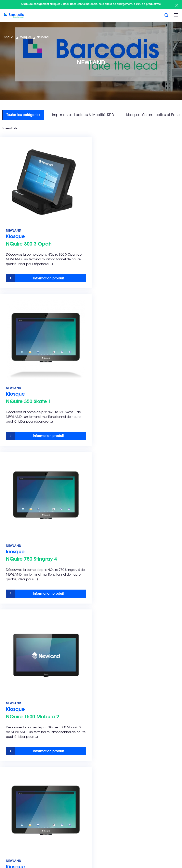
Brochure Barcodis (17, 733)
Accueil (9, 37)
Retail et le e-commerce (127, 711)
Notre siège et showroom (75, 793)
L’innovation (65, 768)
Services (63, 682)
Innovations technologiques (24, 718)
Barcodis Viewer (68, 823)
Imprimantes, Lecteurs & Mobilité (21, 695)
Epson (114, 782)
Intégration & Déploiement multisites (76, 713)
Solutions (11, 682)
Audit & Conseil (68, 697)
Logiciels (10, 704)
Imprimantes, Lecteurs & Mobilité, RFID (83, 115)
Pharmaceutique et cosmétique (123, 702)
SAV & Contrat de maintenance (69, 688)
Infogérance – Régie (71, 722)
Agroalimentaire (121, 686)
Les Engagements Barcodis (24, 750)
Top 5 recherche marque (128, 750)
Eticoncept (117, 761)
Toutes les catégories (23, 115)
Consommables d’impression (25, 711)
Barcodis (63, 750)
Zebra (114, 768)
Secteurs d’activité (123, 682)
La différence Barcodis (73, 761)
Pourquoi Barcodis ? (71, 754)
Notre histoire (66, 786)
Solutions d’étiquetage (20, 686)
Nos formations (67, 704)
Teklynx (114, 775)
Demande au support (72, 816)
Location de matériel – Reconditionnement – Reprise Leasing (78, 733)
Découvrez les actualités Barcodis (74, 777)
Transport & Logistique (125, 693)
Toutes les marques (17, 726)
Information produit (47, 275)
